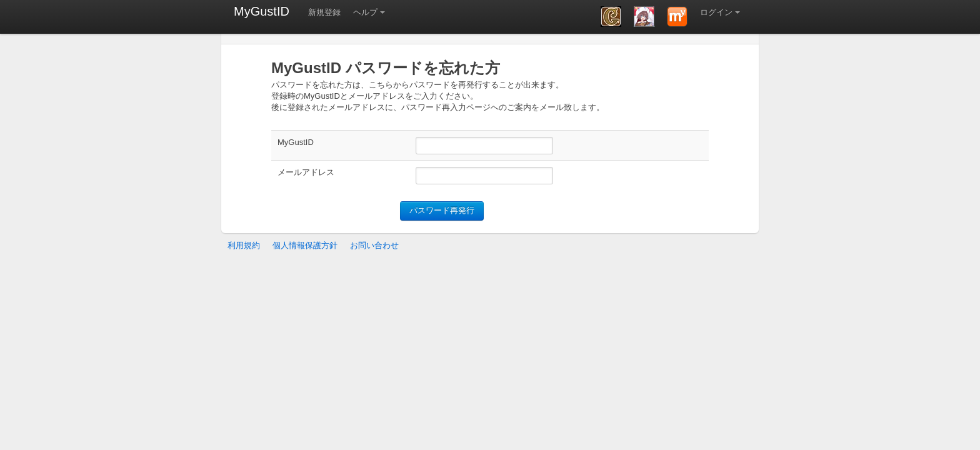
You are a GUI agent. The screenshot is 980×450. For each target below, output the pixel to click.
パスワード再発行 (442, 210)
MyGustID (262, 11)
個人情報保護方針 (305, 245)
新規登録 (324, 12)
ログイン (716, 12)
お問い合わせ (374, 245)
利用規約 (244, 245)
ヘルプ (365, 12)
